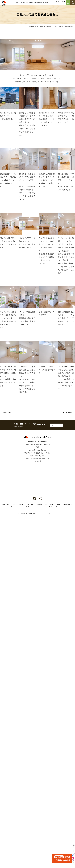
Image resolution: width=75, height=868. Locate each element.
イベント (41, 2)
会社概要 (47, 2)
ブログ (44, 2)
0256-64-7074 (59, 2)
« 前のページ (8, 413)
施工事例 (32, 2)
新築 (22, 2)
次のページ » (67, 413)
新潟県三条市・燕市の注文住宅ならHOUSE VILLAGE (33, 513)
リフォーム (25, 2)
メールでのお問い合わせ (57, 425)
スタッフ (28, 2)
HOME (32, 27)
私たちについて (18, 2)
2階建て (49, 27)
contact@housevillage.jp (37, 450)
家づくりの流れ (36, 2)
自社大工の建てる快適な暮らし (65, 27)
